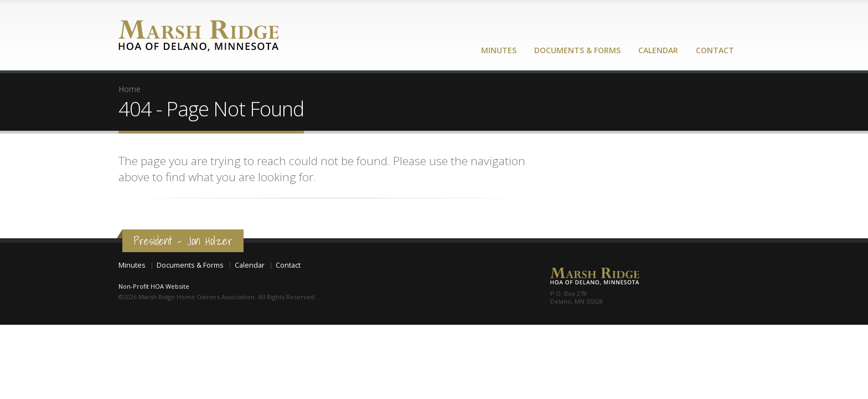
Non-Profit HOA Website (154, 286)
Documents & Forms (577, 50)
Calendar (658, 50)
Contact (715, 50)
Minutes (499, 50)
